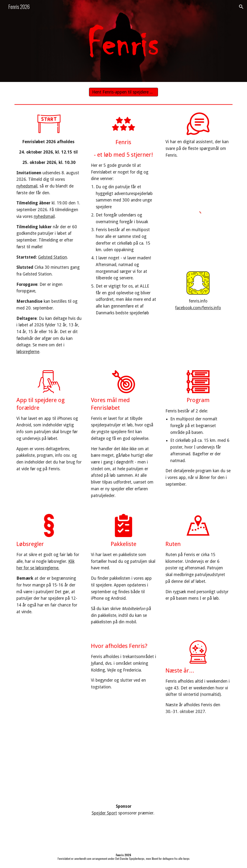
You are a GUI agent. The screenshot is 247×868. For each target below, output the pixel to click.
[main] (49, 247)
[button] (241, 7)
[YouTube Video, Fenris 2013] (180, 760)
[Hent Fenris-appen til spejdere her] (123, 92)
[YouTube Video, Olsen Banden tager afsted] (68, 760)
